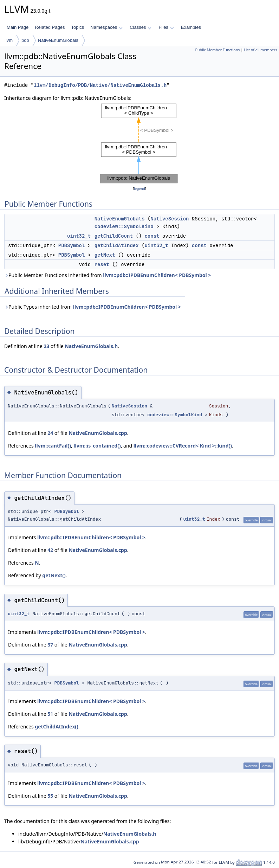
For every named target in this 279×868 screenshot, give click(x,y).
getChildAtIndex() (56, 726)
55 (50, 796)
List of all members (261, 50)
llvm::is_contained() (97, 446)
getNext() (54, 575)
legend (139, 189)
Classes (141, 27)
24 (50, 433)
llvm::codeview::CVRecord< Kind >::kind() (183, 446)
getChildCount (114, 236)
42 (50, 550)
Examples (191, 27)
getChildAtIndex (117, 245)
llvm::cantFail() (53, 446)
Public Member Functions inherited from (108, 275)
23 (46, 346)
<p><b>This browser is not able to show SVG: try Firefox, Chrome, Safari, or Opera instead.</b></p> (139, 143)
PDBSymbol (72, 245)
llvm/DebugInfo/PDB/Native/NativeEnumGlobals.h (100, 85)
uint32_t (79, 236)
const (152, 236)
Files (166, 27)
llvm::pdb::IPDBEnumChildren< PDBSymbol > (157, 275)
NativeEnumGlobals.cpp (98, 433)
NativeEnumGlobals (58, 40)
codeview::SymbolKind (124, 226)
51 (50, 714)
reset (102, 264)
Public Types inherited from (93, 307)
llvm (9, 40)
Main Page (18, 27)
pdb (25, 40)
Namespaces (106, 27)
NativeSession (170, 219)
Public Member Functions (217, 50)
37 (50, 645)
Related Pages (50, 27)
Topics (77, 27)
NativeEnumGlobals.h (91, 346)
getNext (105, 255)
